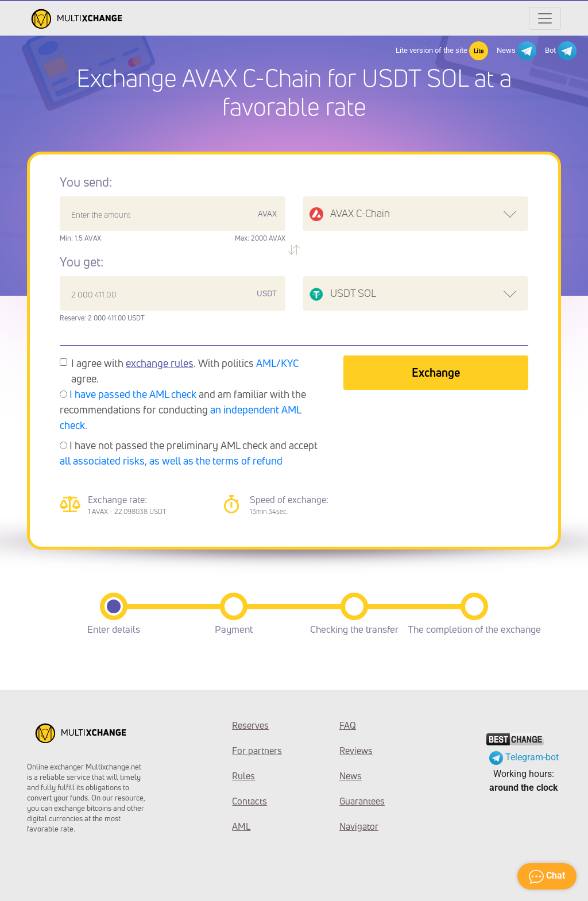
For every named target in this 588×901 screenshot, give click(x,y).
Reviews (356, 751)
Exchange (436, 372)
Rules (243, 776)
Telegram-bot (524, 757)
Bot (561, 51)
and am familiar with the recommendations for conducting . (183, 409)
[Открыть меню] (545, 18)
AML (241, 826)
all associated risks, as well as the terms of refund (171, 461)
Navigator (359, 826)
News (517, 51)
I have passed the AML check (133, 394)
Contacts (249, 801)
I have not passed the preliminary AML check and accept (189, 453)
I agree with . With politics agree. (185, 371)
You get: (82, 262)
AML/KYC (278, 363)
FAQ (348, 725)
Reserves (250, 725)
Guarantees (362, 801)
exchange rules (160, 363)
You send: (86, 182)
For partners (257, 751)
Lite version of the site (442, 51)
